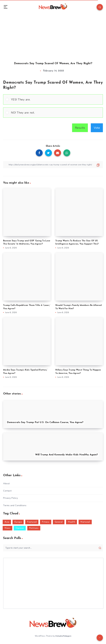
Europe (18, 522)
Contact (7, 491)
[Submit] (100, 548)
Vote (97, 128)
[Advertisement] (53, 35)
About (6, 484)
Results (80, 128)
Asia (7, 522)
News (7, 528)
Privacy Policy (10, 498)
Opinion (20, 528)
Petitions (34, 528)
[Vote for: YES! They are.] (53, 99)
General (59, 522)
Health (72, 522)
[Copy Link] (53, 165)
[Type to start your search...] (53, 548)
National (85, 522)
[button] (56, 99)
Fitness (46, 522)
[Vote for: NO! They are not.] (53, 113)
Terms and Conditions (15, 505)
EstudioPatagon (63, 636)
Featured (32, 522)
